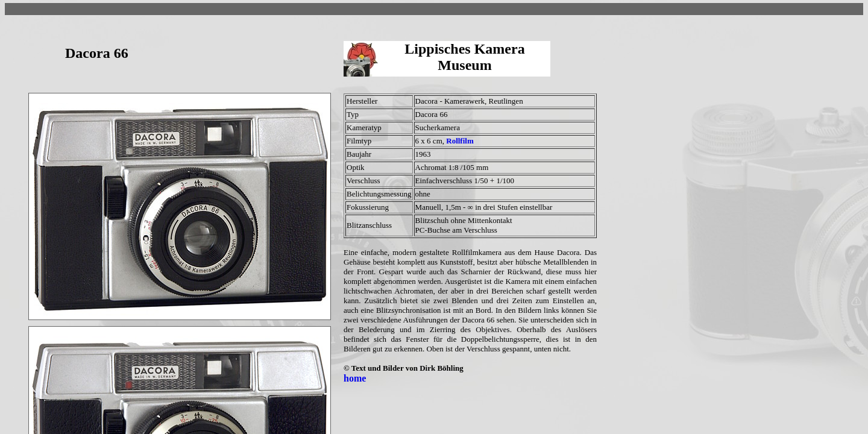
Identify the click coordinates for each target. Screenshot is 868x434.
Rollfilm (460, 141)
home (355, 378)
